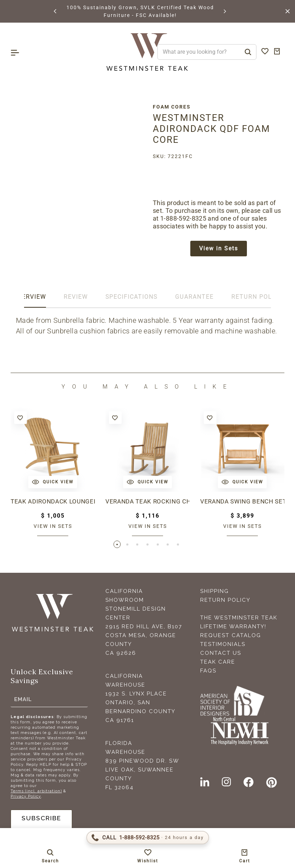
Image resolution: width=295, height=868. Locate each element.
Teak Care (218, 663)
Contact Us (221, 654)
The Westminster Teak (239, 619)
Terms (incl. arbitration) (36, 792)
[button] (56, 11)
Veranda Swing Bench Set (242, 502)
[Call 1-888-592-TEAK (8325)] (148, 838)
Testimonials (223, 645)
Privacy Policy (26, 797)
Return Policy (225, 601)
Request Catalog (231, 636)
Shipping (215, 592)
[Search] (248, 52)
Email (23, 700)
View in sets (53, 527)
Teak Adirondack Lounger (53, 502)
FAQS (208, 672)
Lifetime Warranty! (233, 628)
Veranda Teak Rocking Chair (147, 502)
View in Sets (219, 249)
